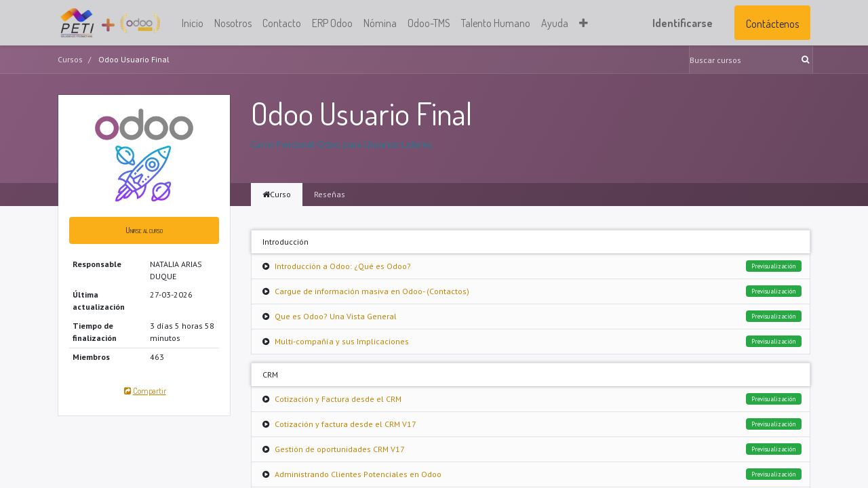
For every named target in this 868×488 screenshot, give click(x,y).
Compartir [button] (144, 391)
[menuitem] (193, 23)
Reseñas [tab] (330, 194)
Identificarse (683, 23)
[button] (584, 23)
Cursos (70, 59)
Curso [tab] (277, 194)
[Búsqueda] (807, 60)
